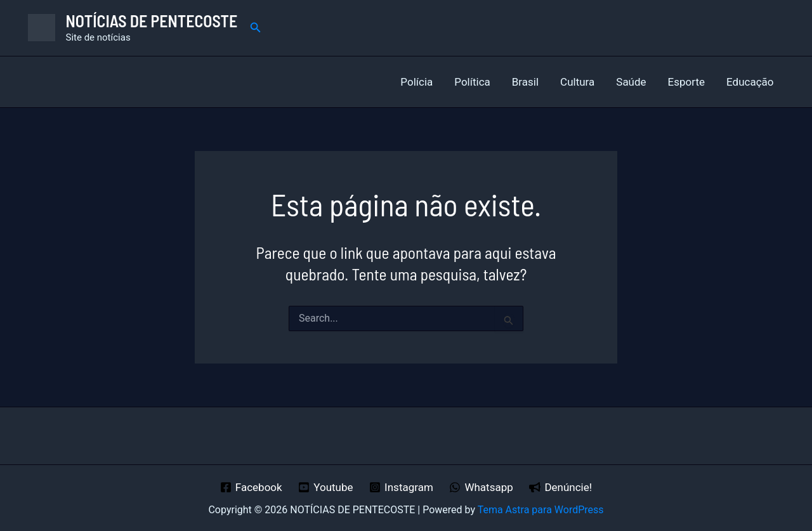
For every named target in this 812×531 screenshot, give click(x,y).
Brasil (525, 82)
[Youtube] (325, 487)
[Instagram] (401, 487)
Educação (750, 82)
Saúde (631, 82)
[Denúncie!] (561, 487)
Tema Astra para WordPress (541, 510)
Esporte (686, 82)
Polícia (416, 82)
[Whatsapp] (481, 487)
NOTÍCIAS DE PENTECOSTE (152, 21)
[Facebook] (251, 487)
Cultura (577, 82)
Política (472, 82)
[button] (256, 28)
